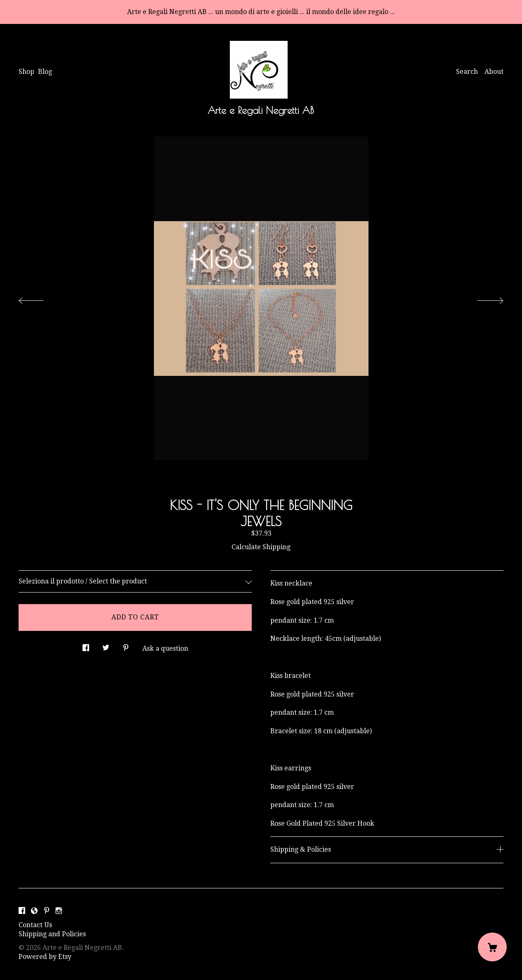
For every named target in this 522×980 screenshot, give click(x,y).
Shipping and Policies (52, 934)
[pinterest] (47, 911)
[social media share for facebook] (86, 646)
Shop (26, 72)
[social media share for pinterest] (126, 646)
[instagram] (59, 911)
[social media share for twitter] (106, 646)
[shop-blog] (34, 911)
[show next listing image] (483, 298)
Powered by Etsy (45, 957)
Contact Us (35, 925)
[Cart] (492, 947)
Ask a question (165, 648)
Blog (45, 72)
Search (467, 72)
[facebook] (22, 911)
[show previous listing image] (39, 298)
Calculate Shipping (261, 547)
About (494, 72)
